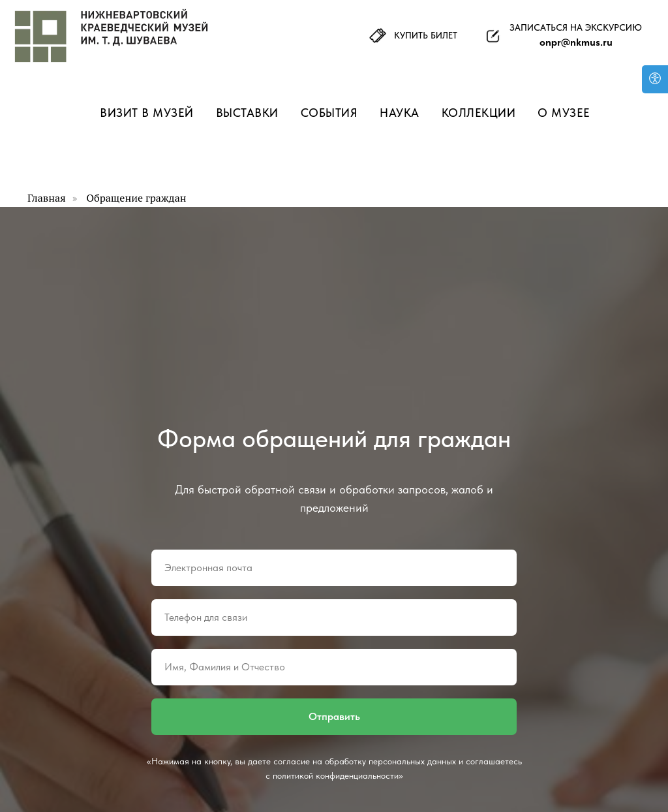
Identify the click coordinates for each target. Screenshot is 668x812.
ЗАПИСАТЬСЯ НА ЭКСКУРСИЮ (576, 27)
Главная (47, 198)
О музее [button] (564, 113)
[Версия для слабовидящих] (655, 79)
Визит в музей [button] (147, 113)
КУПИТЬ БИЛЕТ (426, 35)
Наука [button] (400, 113)
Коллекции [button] (479, 113)
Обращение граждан (136, 198)
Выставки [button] (247, 113)
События (329, 113)
